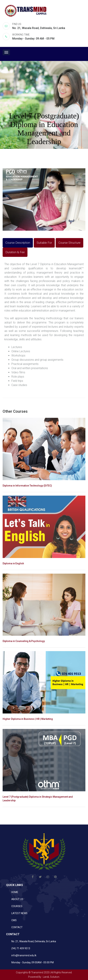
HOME (15, 892)
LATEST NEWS (19, 913)
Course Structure (69, 243)
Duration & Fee (15, 252)
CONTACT (17, 927)
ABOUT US (17, 899)
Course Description (18, 243)
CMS (14, 920)
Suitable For (44, 243)
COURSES (17, 906)
